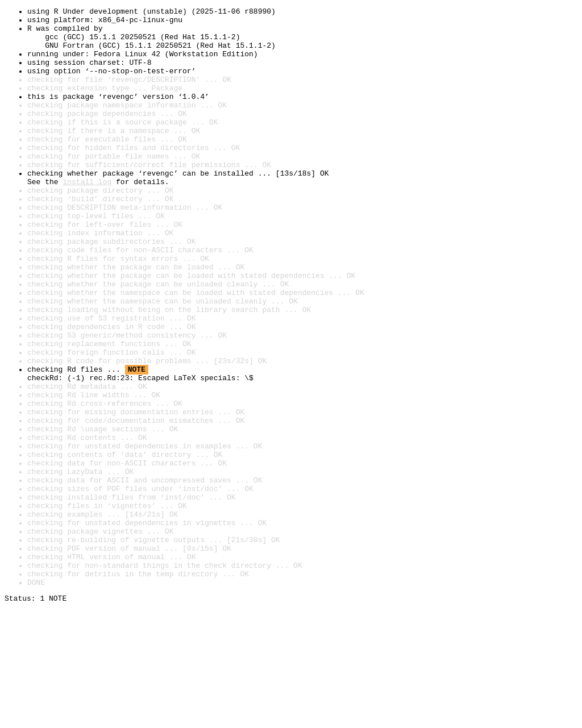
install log (87, 217)
